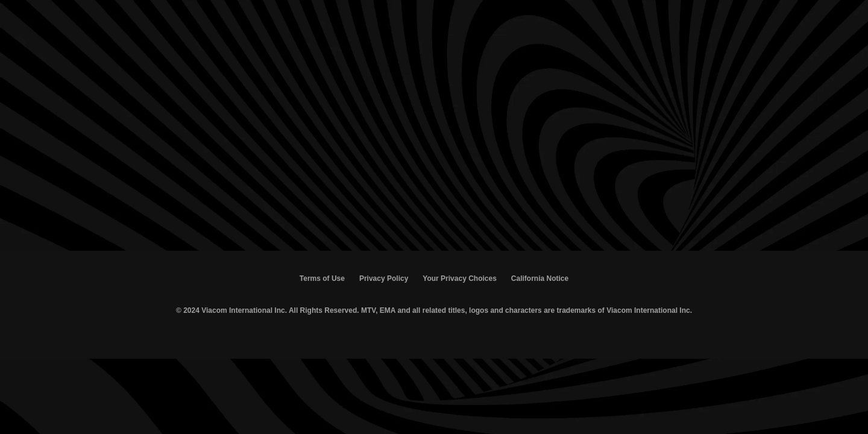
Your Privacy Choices (460, 278)
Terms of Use (322, 278)
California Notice (540, 278)
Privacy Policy (384, 278)
